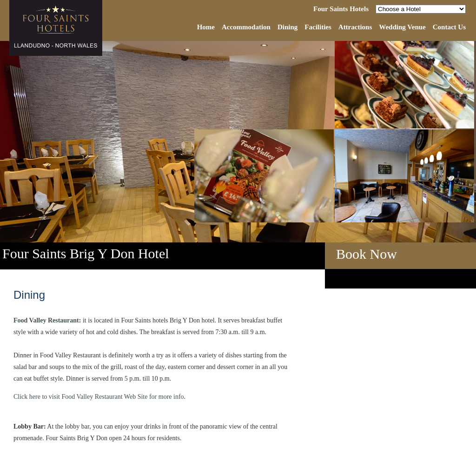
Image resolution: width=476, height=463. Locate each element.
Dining (288, 27)
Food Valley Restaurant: (47, 320)
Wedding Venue (402, 27)
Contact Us (449, 27)
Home (206, 27)
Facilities (318, 27)
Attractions (355, 27)
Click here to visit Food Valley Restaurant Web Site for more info (99, 397)
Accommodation (246, 27)
